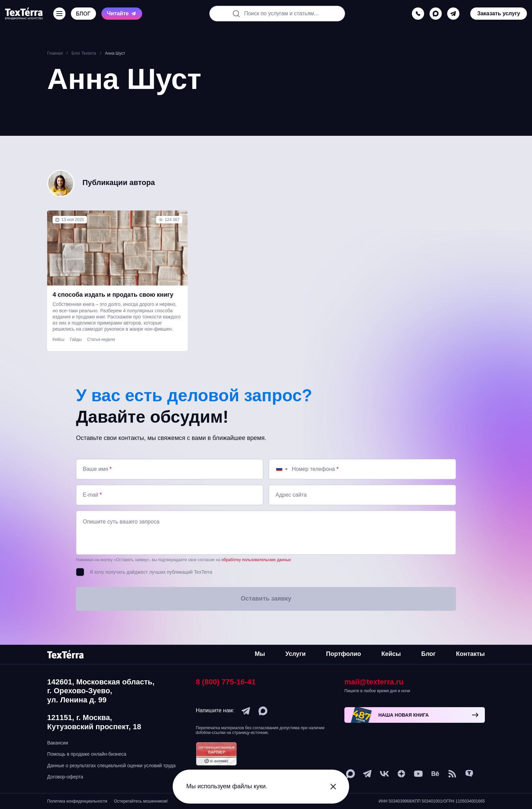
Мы (260, 654)
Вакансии (58, 743)
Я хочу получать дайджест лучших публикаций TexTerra (151, 572)
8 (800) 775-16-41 (226, 682)
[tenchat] (469, 774)
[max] (436, 14)
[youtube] (418, 774)
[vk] (384, 774)
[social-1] (452, 774)
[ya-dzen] (401, 774)
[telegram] (453, 14)
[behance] (435, 774)
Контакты (470, 654)
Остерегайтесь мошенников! (141, 801)
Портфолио (344, 654)
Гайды (76, 339)
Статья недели (101, 339)
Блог (428, 654)
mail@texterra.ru (374, 682)
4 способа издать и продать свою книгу (113, 295)
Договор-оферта (65, 777)
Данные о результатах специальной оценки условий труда (111, 766)
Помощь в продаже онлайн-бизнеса (87, 754)
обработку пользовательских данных (256, 560)
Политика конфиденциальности (77, 801)
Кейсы (59, 339)
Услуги (296, 654)
